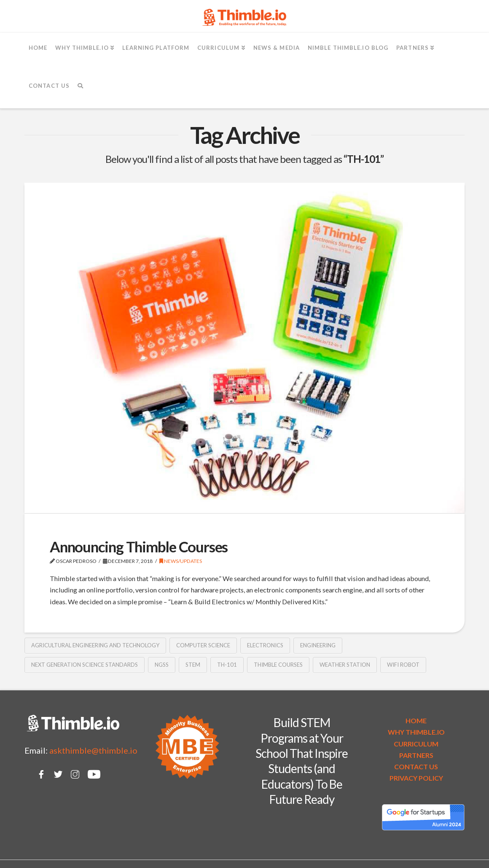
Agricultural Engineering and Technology (95, 645)
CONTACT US (416, 767)
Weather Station (345, 665)
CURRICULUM (416, 744)
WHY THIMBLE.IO (416, 732)
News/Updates (181, 561)
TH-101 (227, 665)
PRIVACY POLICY (416, 778)
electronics (265, 645)
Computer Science (203, 645)
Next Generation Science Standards (85, 665)
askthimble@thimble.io (93, 750)
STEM (193, 665)
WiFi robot (403, 665)
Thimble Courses (278, 665)
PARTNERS (416, 755)
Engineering (318, 645)
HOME (416, 721)
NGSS (162, 665)
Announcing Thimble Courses (139, 546)
